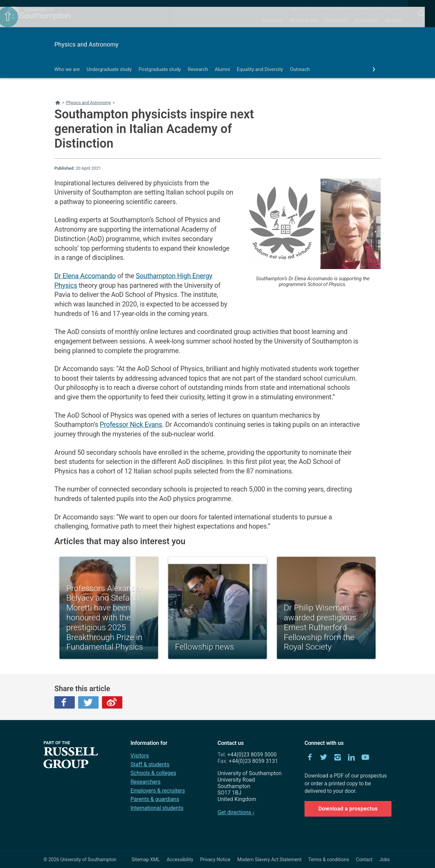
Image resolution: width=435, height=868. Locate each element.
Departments (344, 9)
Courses (272, 20)
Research (336, 20)
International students (157, 808)
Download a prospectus (348, 809)
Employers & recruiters (158, 791)
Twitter (88, 702)
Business (367, 20)
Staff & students (150, 764)
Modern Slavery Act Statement (269, 859)
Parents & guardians (155, 799)
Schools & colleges (153, 773)
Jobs (385, 859)
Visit (309, 9)
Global (393, 20)
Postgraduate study (160, 70)
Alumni (323, 9)
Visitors (140, 756)
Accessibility (180, 859)
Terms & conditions (329, 859)
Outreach (300, 70)
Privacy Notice (215, 859)
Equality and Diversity (260, 70)
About (297, 9)
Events (378, 9)
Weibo (112, 702)
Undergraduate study (109, 70)
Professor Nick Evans (131, 425)
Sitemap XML (146, 859)
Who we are (67, 70)
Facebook (65, 702)
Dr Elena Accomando (85, 276)
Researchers (145, 782)
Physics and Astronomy (86, 44)
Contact (394, 9)
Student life (303, 20)
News (364, 9)
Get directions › (236, 812)
